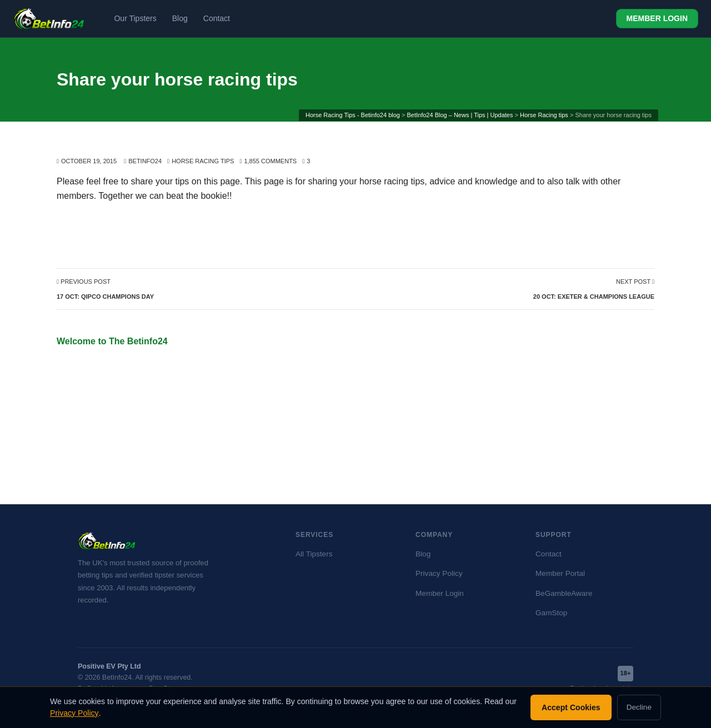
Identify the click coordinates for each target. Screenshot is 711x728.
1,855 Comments (270, 161)
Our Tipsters (135, 18)
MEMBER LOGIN (657, 18)
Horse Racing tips (203, 161)
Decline (639, 707)
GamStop (551, 613)
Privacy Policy (439, 573)
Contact (217, 18)
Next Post (594, 289)
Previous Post (105, 289)
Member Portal (560, 573)
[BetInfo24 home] (49, 19)
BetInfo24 (145, 161)
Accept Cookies (571, 707)
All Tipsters (314, 554)
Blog (180, 18)
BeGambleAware (564, 593)
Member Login (440, 593)
